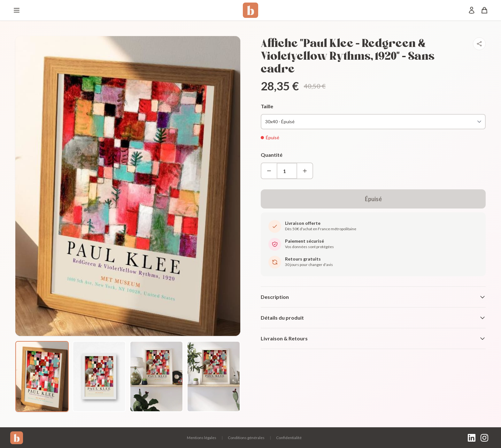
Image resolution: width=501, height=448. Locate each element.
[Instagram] (484, 438)
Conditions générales (246, 438)
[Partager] (479, 44)
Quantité (272, 155)
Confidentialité (289, 438)
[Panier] (484, 10)
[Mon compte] (472, 10)
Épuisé (373, 199)
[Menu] (17, 10)
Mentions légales (202, 438)
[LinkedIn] (472, 438)
